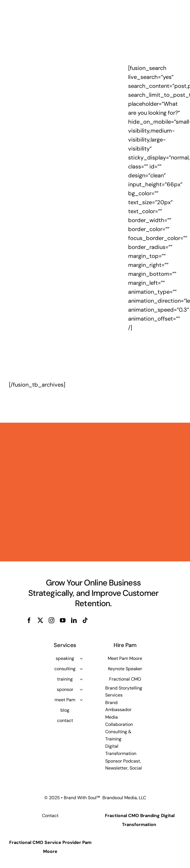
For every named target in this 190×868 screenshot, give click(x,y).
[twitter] (40, 620)
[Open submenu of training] (81, 679)
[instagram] (51, 620)
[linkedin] (74, 620)
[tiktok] (85, 620)
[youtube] (63, 620)
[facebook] (29, 620)
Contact (50, 816)
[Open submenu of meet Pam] (81, 700)
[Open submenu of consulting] (81, 669)
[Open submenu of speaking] (81, 658)
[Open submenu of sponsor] (81, 690)
